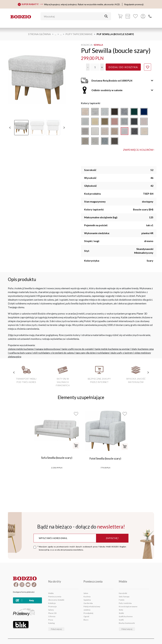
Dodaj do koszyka (123, 67)
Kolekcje (52, 603)
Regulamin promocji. (134, 4)
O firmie (52, 616)
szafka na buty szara (20, 353)
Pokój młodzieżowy (92, 606)
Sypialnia (87, 600)
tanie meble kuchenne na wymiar (112, 349)
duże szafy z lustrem (122, 353)
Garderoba (88, 603)
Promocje (52, 606)
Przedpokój (88, 613)
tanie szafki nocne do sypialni (77, 349)
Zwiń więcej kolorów (139, 150)
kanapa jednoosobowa (48, 349)
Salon (86, 593)
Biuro (86, 620)
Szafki (121, 620)
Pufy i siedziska (125, 603)
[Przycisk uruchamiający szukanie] (106, 16)
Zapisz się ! (112, 538)
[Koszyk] (120, 16)
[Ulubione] (135, 16)
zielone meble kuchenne (21, 349)
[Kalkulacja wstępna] (128, 16)
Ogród (86, 616)
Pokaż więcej (56, 629)
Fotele (122, 600)
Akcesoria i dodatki (56, 600)
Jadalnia (87, 610)
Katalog (51, 623)
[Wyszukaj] (73, 16)
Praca (51, 620)
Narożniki (123, 593)
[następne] (64, 124)
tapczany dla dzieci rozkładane (92, 353)
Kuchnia (87, 597)
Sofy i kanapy (124, 597)
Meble (51, 593)
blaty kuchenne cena (143, 349)
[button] (88, 67)
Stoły (121, 610)
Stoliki (121, 613)
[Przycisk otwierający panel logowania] (143, 16)
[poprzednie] (10, 124)
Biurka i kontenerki (127, 623)
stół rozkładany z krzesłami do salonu (53, 353)
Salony (51, 610)
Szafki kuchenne (126, 616)
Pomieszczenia (55, 597)
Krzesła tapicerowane (128, 606)
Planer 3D (52, 613)
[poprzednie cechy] (14, 372)
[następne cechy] (148, 372)
